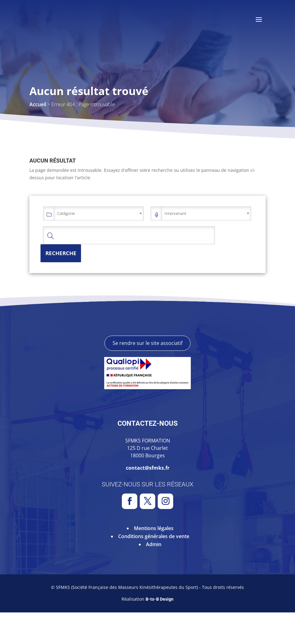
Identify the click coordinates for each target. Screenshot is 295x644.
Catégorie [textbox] (66, 213)
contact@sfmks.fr (148, 499)
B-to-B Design (160, 631)
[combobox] (99, 213)
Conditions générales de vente (154, 568)
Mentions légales (154, 559)
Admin (154, 576)
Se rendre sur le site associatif (147, 375)
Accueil (38, 104)
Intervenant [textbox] (175, 213)
